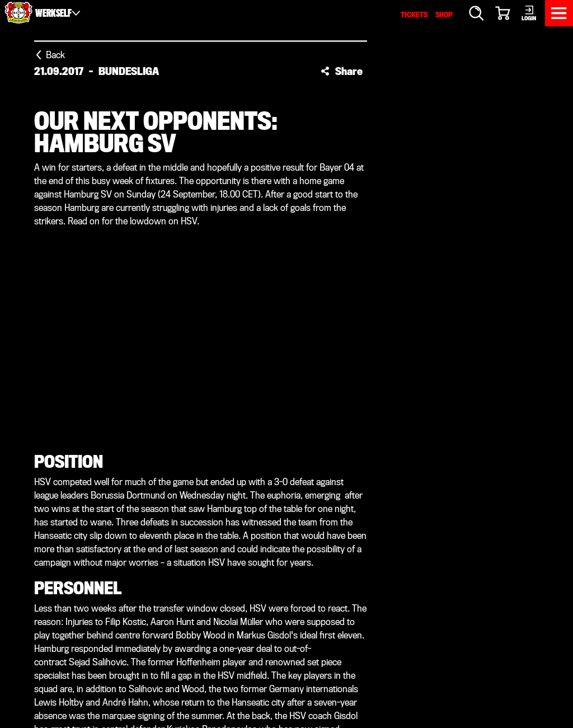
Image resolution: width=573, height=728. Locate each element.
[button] (342, 71)
